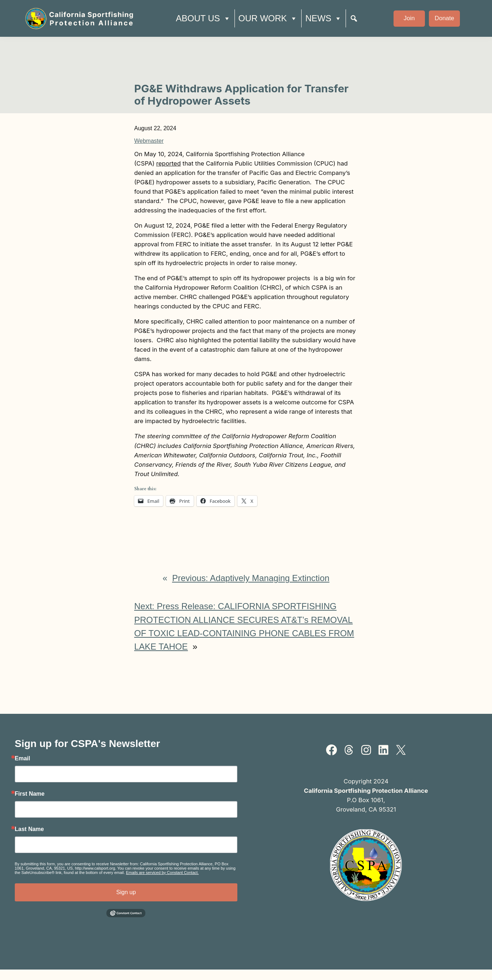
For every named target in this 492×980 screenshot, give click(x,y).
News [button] (324, 18)
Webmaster (149, 141)
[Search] (354, 18)
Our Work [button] (268, 18)
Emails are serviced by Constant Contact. (162, 873)
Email (23, 759)
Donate (444, 18)
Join (409, 18)
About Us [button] (203, 18)
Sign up (126, 892)
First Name (30, 794)
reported (168, 163)
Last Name (29, 829)
